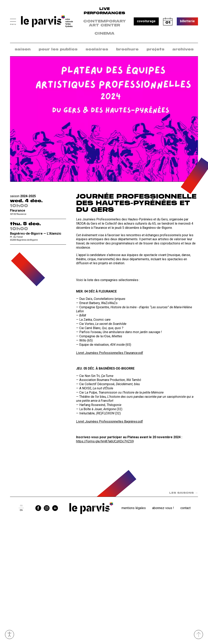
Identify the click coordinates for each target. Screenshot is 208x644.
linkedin (55, 508)
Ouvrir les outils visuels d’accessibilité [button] (10, 634)
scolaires (97, 49)
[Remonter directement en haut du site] (198, 634)
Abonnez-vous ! (163, 508)
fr (21, 506)
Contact (185, 508)
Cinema (105, 34)
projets (155, 49)
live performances (104, 11)
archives (183, 49)
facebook (38, 508)
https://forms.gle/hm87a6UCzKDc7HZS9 (105, 441)
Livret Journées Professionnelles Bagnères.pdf (110, 421)
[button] (13, 21)
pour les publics (58, 49)
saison (23, 49)
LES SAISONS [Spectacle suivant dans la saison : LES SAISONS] (184, 493)
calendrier (168, 21)
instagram (47, 508)
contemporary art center (105, 24)
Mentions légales (134, 508)
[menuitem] (23, 50)
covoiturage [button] (146, 21)
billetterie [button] (187, 21)
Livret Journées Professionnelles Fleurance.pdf (110, 353)
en (21, 510)
